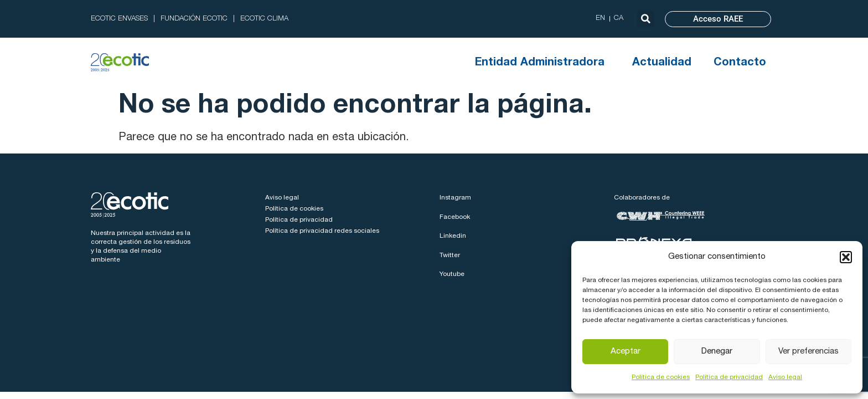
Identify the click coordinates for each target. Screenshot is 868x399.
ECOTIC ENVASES (119, 19)
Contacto (740, 63)
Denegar (717, 352)
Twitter (450, 255)
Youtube (452, 274)
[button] (846, 257)
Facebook (455, 217)
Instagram (455, 198)
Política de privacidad (729, 377)
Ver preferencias (808, 352)
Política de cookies (661, 377)
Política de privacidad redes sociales (322, 231)
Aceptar (626, 352)
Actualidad (662, 63)
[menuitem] (600, 19)
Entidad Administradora (542, 63)
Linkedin (453, 236)
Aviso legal (785, 377)
